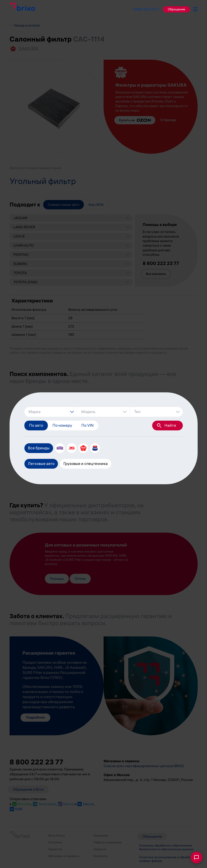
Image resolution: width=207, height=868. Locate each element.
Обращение (176, 9)
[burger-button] (195, 9)
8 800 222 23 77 (147, 9)
